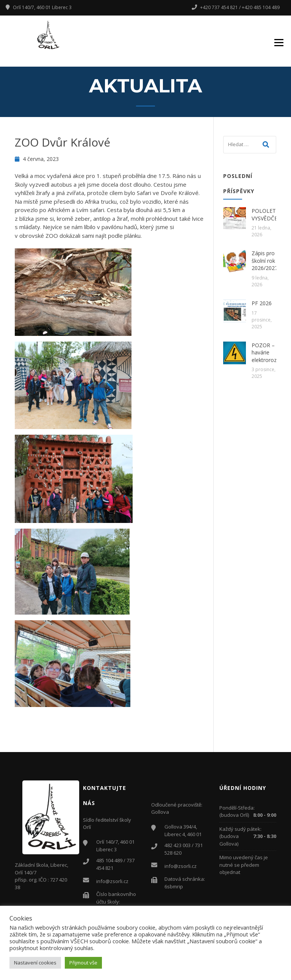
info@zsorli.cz (112, 881)
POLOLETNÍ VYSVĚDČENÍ (267, 215)
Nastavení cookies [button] (35, 963)
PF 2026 (262, 303)
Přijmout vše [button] (83, 963)
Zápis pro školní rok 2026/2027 (265, 261)
